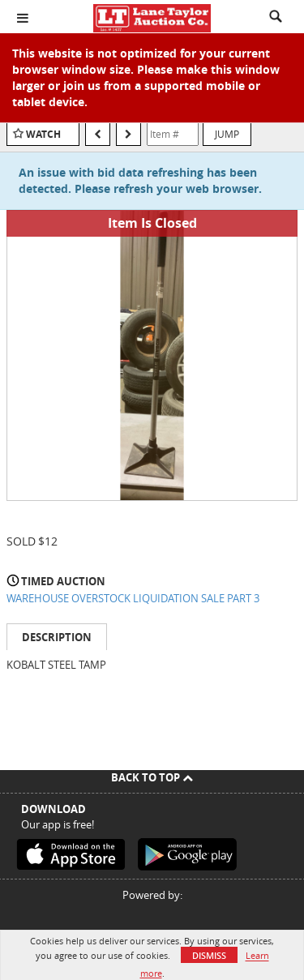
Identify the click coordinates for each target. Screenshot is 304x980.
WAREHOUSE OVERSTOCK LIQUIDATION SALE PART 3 (133, 598)
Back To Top (152, 777)
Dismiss (209, 955)
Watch (43, 134)
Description (57, 637)
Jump (227, 134)
